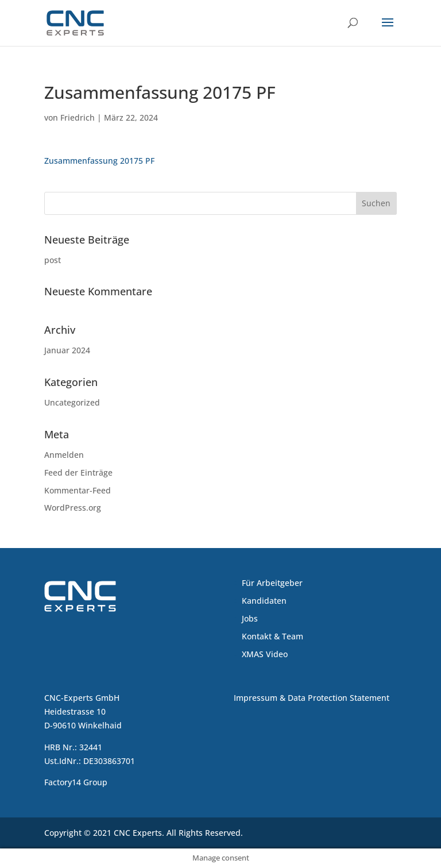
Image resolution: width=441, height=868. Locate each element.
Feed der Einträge (78, 472)
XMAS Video (265, 654)
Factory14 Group (76, 782)
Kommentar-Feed (78, 490)
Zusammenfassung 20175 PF (99, 161)
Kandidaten (264, 601)
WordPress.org (73, 508)
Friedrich (78, 117)
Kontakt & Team (272, 636)
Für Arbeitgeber (272, 583)
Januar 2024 (67, 350)
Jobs (250, 618)
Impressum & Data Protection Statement (312, 698)
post (53, 260)
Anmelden (64, 455)
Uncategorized (72, 402)
